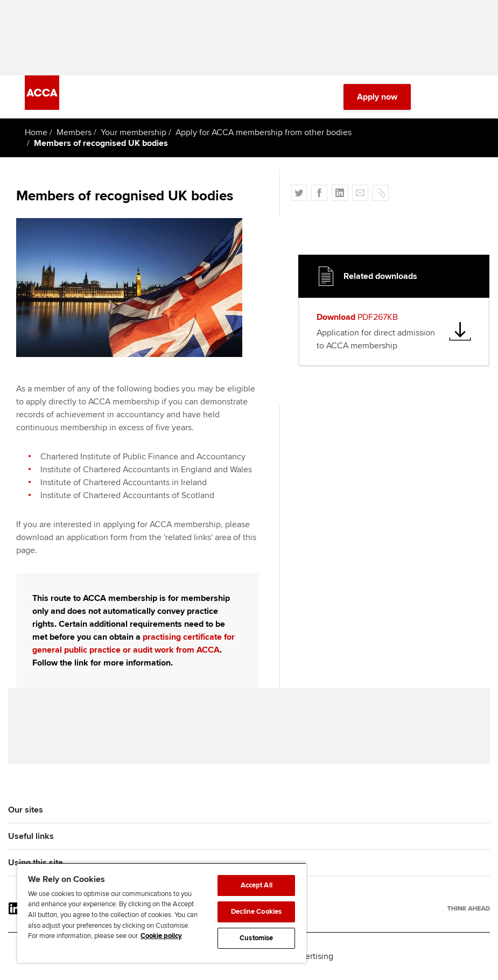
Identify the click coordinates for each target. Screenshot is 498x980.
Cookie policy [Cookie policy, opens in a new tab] (161, 936)
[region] (162, 913)
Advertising (312, 956)
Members (74, 132)
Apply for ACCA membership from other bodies (264, 132)
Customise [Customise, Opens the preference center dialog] (256, 938)
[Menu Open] (467, 97)
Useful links (31, 836)
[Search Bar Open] (437, 97)
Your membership (134, 132)
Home (36, 132)
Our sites (26, 810)
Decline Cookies (256, 912)
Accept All (257, 885)
